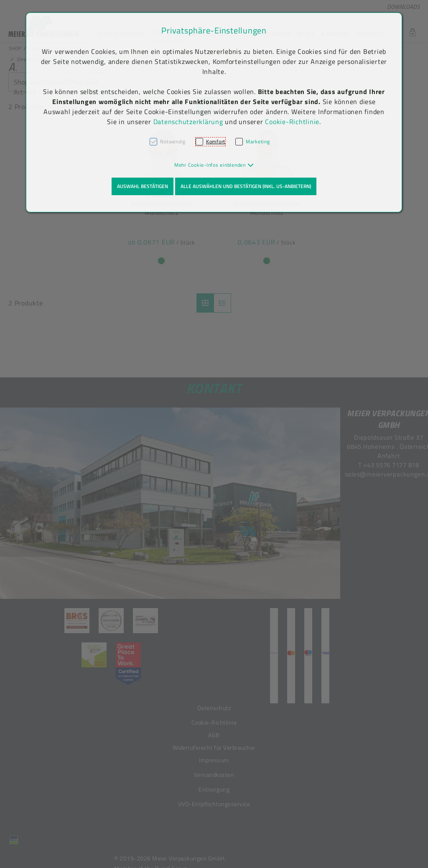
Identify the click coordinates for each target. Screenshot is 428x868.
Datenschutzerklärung (188, 122)
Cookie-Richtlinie (292, 122)
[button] (214, 165)
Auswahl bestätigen (143, 186)
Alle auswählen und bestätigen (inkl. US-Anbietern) (246, 186)
